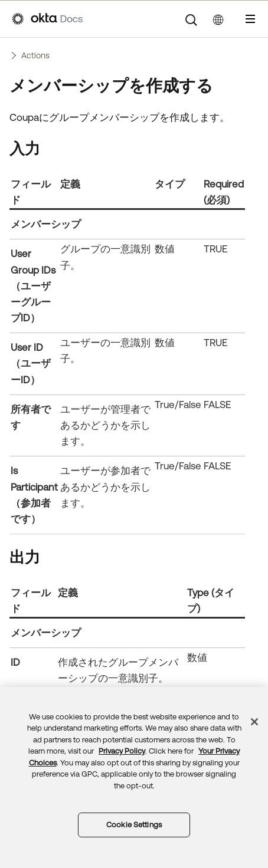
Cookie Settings (134, 825)
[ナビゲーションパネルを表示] (250, 19)
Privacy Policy (122, 751)
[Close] (254, 722)
